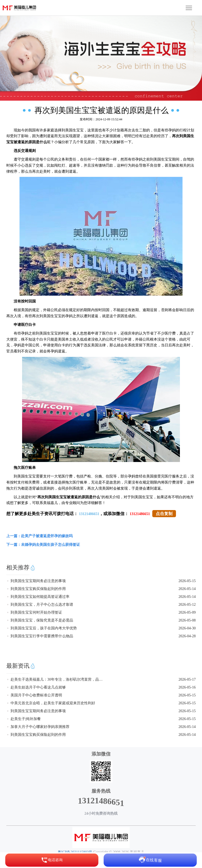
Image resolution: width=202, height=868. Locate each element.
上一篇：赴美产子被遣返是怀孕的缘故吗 (39, 536)
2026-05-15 (187, 581)
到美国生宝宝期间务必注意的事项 (38, 581)
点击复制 (164, 514)
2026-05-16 (187, 687)
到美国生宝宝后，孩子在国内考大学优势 (44, 628)
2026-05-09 (187, 612)
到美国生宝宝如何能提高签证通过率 (40, 597)
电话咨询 (52, 860)
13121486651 (89, 514)
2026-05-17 (187, 679)
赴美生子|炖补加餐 (26, 719)
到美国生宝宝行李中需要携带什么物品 (42, 636)
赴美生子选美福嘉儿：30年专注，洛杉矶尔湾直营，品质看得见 (57, 679)
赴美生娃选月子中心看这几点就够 (38, 687)
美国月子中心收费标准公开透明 (36, 695)
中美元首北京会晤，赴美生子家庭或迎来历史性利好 (53, 703)
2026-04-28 (187, 636)
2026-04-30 (187, 628)
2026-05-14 (187, 589)
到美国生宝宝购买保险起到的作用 (38, 589)
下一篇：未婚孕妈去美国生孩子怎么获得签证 (43, 545)
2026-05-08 (187, 620)
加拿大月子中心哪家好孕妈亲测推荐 (40, 727)
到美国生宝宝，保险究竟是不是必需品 (42, 620)
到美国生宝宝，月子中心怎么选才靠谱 (42, 605)
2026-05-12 (187, 605)
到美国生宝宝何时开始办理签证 (36, 612)
